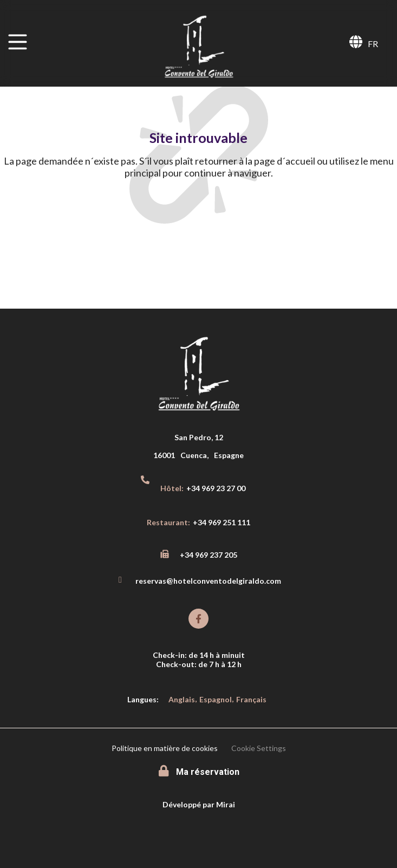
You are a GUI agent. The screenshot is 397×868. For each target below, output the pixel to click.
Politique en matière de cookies (165, 748)
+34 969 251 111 (222, 522)
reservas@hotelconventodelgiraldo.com (208, 581)
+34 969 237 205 (209, 555)
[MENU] (18, 42)
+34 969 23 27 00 (216, 488)
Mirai (226, 804)
